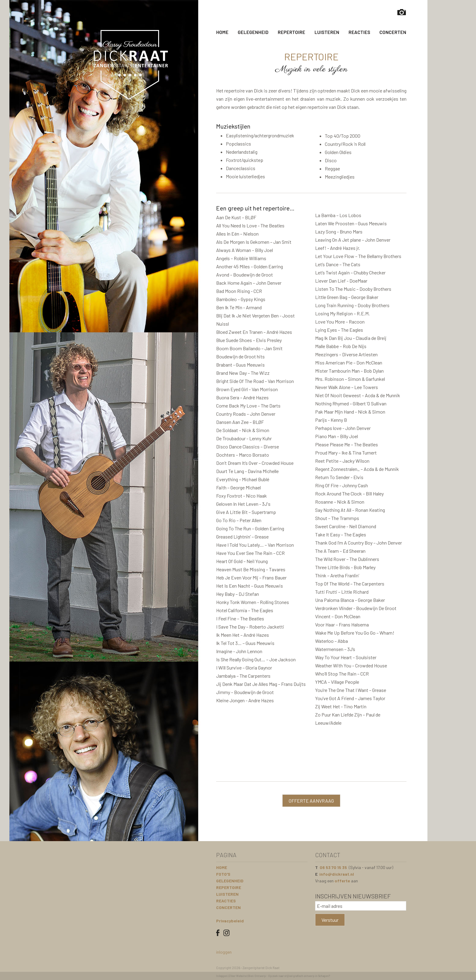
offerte (342, 881)
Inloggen (222, 976)
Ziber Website (238, 976)
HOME (222, 867)
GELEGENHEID (230, 881)
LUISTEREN (227, 894)
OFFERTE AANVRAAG (311, 801)
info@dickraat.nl (337, 874)
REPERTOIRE (229, 887)
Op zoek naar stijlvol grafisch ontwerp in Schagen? (299, 976)
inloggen (224, 952)
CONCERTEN (228, 907)
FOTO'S (223, 874)
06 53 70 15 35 (333, 867)
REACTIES (226, 901)
